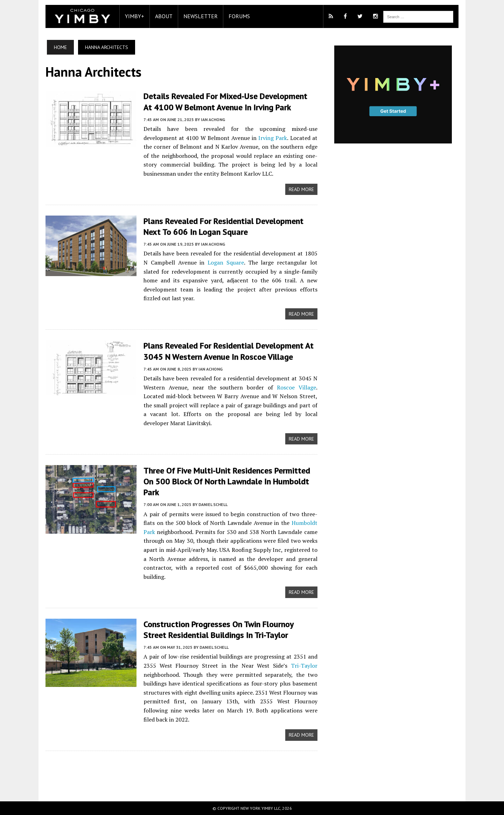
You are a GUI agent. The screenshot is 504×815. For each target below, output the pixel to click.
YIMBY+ (135, 16)
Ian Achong (213, 120)
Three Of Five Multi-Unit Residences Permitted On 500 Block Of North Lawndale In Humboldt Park (227, 481)
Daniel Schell (213, 504)
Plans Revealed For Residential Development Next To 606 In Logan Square (223, 226)
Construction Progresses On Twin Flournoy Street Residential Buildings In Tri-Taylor (218, 630)
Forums (239, 16)
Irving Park (273, 138)
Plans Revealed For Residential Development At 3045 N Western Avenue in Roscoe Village (229, 351)
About (164, 16)
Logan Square (226, 262)
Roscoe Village (296, 387)
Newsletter (201, 16)
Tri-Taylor (304, 666)
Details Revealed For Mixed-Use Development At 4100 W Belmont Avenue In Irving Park (225, 101)
